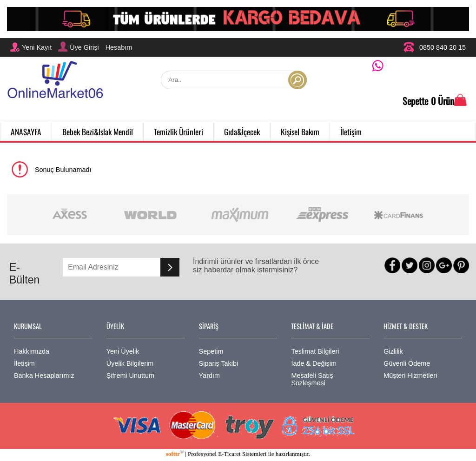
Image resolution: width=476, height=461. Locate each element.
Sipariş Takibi (219, 363)
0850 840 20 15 (434, 47)
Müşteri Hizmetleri (410, 375)
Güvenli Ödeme (407, 363)
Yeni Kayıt (31, 47)
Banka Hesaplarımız (44, 375)
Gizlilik (393, 351)
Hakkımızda (32, 351)
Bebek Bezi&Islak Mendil (98, 132)
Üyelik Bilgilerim (130, 363)
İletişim (351, 132)
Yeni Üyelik (123, 351)
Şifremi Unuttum (130, 375)
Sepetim (211, 351)
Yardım (209, 375)
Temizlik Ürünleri (178, 132)
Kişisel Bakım (300, 132)
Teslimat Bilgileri (315, 351)
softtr (175, 454)
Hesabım (119, 47)
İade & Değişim (314, 363)
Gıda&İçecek (242, 132)
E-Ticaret (229, 454)
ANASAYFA (26, 132)
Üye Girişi (78, 46)
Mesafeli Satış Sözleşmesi (312, 379)
